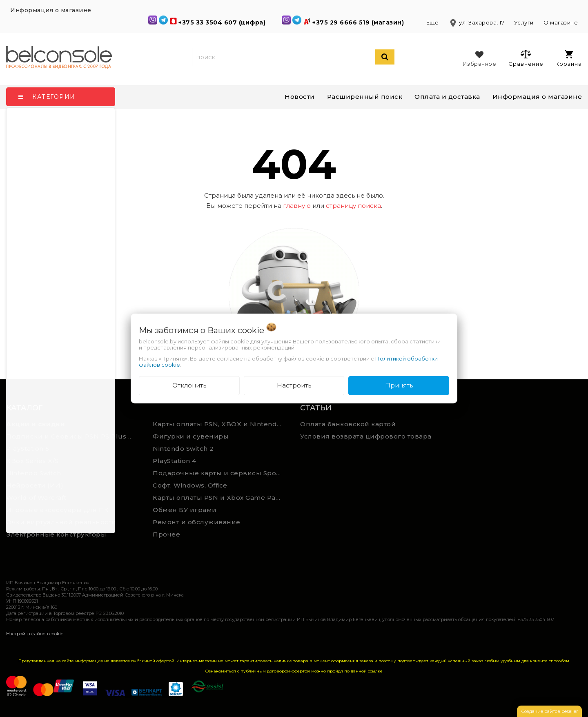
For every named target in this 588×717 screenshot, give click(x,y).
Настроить (294, 385)
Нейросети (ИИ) (35, 485)
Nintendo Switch (34, 473)
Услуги (524, 22)
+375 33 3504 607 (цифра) (223, 22)
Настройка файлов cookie (35, 634)
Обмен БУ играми (185, 510)
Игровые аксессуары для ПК (58, 510)
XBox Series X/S (32, 461)
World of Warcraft (36, 498)
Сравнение (526, 58)
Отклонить (189, 385)
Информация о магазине (537, 97)
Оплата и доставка (447, 97)
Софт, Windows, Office (190, 485)
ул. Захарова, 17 (477, 22)
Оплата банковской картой (348, 424)
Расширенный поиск (365, 97)
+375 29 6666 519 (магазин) (359, 22)
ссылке (375, 671)
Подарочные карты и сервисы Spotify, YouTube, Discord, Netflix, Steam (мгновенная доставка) (220, 473)
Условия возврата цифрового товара (366, 436)
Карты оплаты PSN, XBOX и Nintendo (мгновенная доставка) (220, 424)
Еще (433, 22)
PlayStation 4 (175, 461)
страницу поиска (353, 206)
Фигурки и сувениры (191, 436)
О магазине (561, 22)
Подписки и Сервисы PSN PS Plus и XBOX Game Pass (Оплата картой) (73, 436)
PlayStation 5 (28, 449)
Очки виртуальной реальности (61, 522)
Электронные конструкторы (56, 534)
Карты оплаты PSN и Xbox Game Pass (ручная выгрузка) (220, 498)
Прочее (166, 534)
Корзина (569, 59)
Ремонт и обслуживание (197, 522)
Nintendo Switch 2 (183, 449)
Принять (399, 385)
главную (297, 206)
